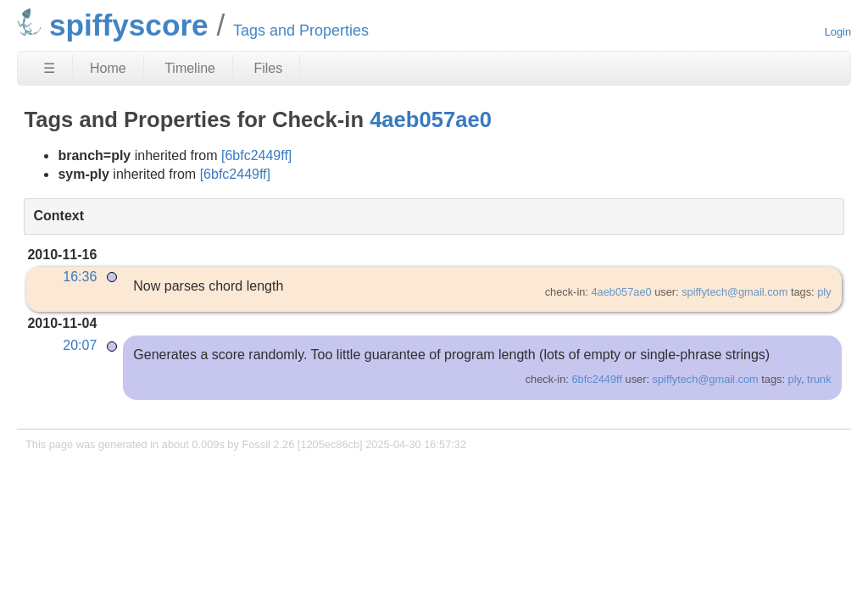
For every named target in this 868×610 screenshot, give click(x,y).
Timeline (190, 68)
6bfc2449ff (597, 379)
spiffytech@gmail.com (734, 292)
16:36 (80, 277)
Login (838, 32)
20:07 (80, 345)
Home (108, 68)
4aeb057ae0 (431, 119)
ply (824, 292)
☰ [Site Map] (49, 68)
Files (268, 68)
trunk (819, 379)
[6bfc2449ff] (256, 155)
